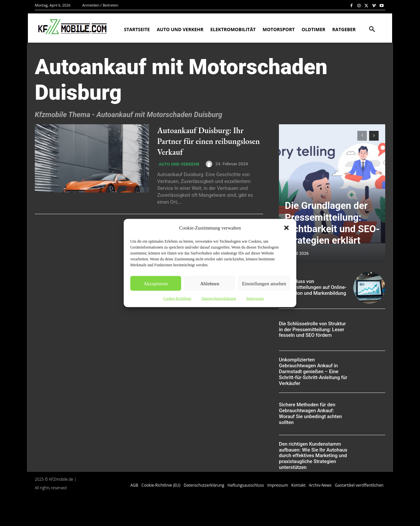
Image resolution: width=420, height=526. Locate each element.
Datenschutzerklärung (219, 298)
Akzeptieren (156, 283)
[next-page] (374, 136)
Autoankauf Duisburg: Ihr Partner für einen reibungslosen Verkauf (203, 141)
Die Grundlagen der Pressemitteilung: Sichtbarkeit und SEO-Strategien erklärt (330, 234)
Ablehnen (210, 283)
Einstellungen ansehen (264, 283)
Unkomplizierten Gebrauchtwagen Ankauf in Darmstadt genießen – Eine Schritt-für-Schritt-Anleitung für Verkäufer (311, 372)
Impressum (255, 298)
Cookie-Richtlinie (177, 298)
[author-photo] (207, 164)
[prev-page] (362, 136)
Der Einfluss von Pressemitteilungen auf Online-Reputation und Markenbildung (311, 288)
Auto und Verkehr (178, 165)
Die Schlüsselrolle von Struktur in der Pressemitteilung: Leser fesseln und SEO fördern (313, 330)
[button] (286, 228)
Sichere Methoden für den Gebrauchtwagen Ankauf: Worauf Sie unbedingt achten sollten (313, 414)
